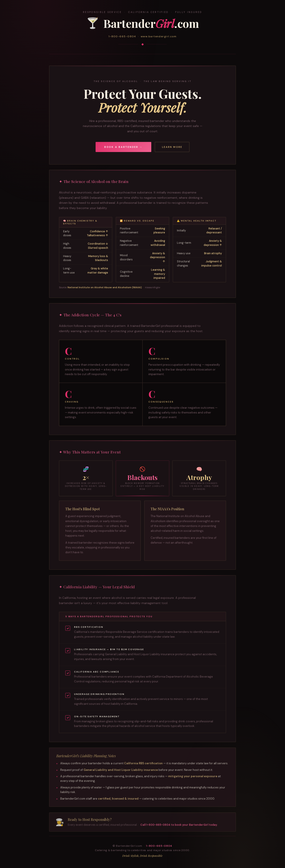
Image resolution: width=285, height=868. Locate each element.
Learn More (172, 147)
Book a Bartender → (124, 147)
